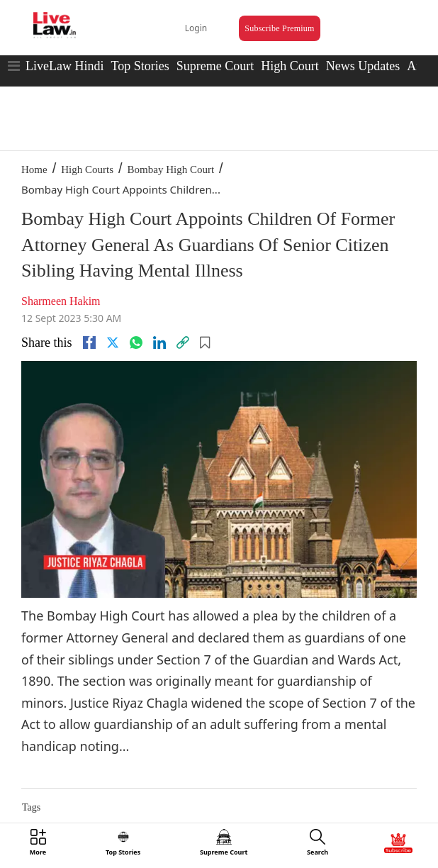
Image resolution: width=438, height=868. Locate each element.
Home (34, 169)
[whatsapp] (136, 343)
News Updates (363, 66)
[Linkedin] (159, 343)
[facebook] (89, 343)
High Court (290, 66)
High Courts (87, 169)
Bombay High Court (171, 169)
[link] (183, 343)
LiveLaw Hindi (64, 66)
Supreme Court (215, 66)
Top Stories (140, 66)
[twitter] (113, 343)
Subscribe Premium (279, 28)
